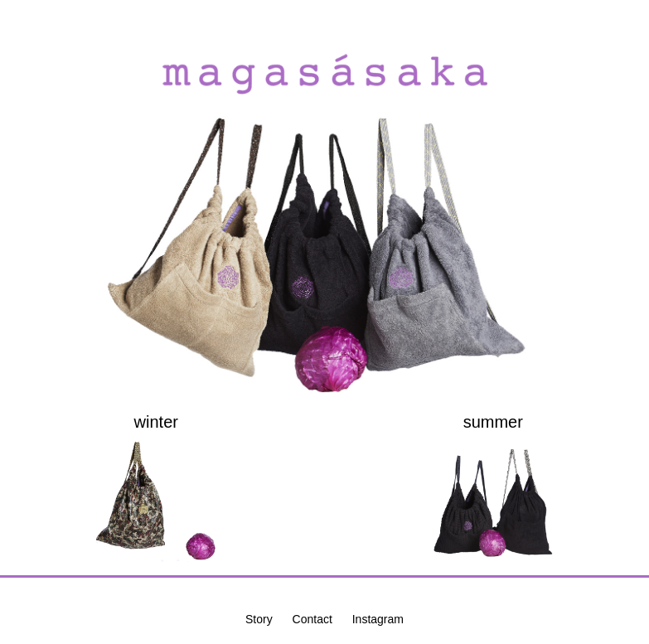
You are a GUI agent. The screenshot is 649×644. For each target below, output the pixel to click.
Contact (312, 619)
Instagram (378, 619)
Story (259, 619)
